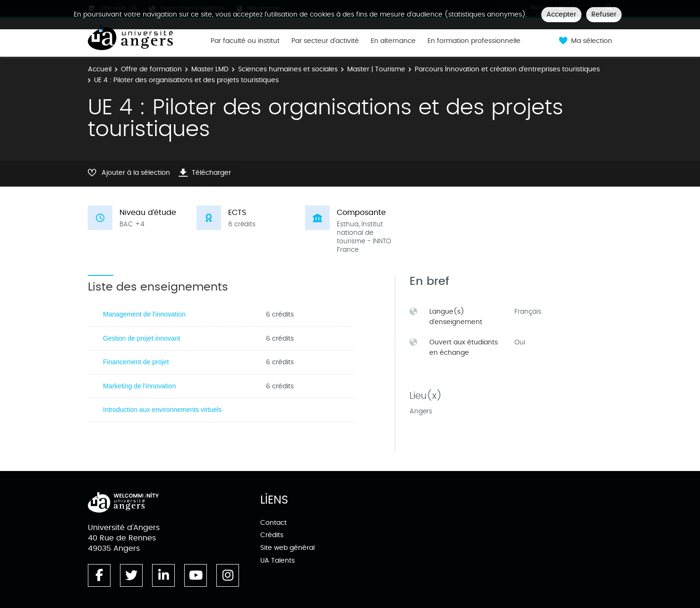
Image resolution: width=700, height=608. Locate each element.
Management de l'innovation (144, 314)
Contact (273, 523)
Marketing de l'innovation (139, 386)
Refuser (604, 14)
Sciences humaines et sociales (288, 69)
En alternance (393, 41)
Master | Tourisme (376, 69)
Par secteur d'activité (325, 41)
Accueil (100, 69)
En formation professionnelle (474, 41)
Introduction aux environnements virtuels (162, 410)
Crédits (272, 535)
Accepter (561, 14)
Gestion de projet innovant (141, 338)
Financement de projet (136, 362)
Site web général (287, 548)
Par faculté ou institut (245, 41)
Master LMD (210, 69)
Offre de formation (151, 69)
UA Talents (277, 561)
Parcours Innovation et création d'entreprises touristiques (507, 69)
